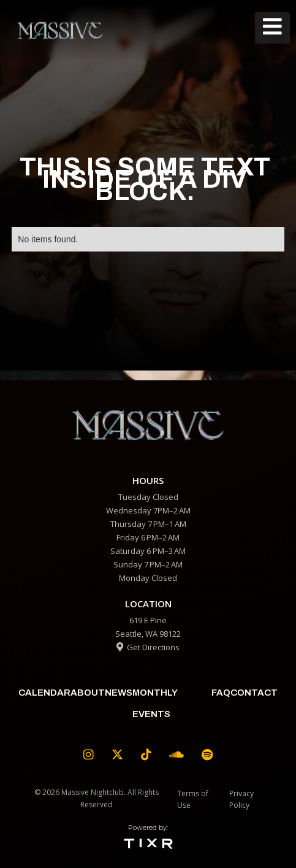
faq (221, 693)
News (119, 693)
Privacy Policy (241, 799)
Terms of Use (193, 799)
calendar (44, 693)
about (88, 693)
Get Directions (148, 647)
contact (254, 693)
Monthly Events (155, 703)
